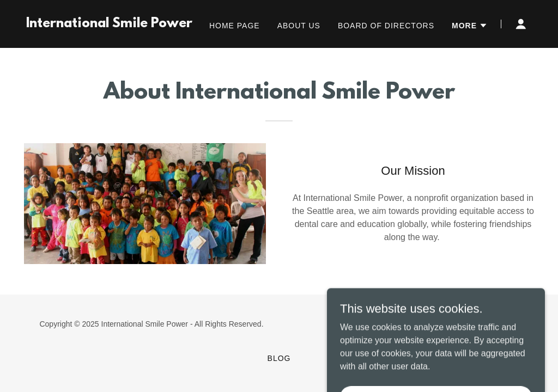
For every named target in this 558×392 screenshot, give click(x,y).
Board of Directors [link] (386, 26)
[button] (470, 26)
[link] (109, 24)
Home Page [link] (235, 26)
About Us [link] (299, 26)
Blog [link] (279, 358)
